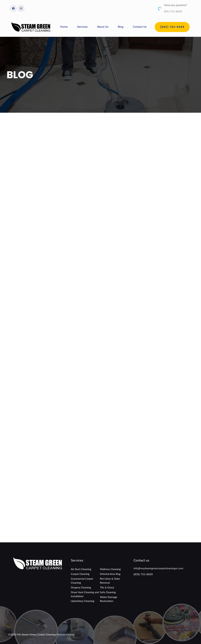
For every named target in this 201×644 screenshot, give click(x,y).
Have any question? (176, 5)
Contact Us (140, 27)
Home (64, 27)
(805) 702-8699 (143, 574)
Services (82, 27)
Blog (121, 27)
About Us (103, 27)
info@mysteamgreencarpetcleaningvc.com (158, 568)
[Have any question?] (160, 8)
